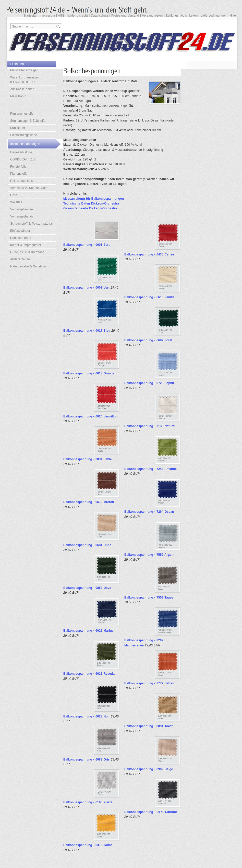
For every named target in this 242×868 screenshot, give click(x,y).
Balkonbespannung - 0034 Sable (88, 459)
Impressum (47, 16)
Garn (14, 195)
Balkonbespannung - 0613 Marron (89, 502)
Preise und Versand (125, 16)
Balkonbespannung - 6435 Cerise (149, 254)
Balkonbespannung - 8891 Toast (148, 726)
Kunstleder (18, 128)
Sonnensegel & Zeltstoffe (28, 121)
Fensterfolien (19, 167)
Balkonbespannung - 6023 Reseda (89, 674)
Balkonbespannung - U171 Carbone (151, 812)
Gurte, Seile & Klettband (27, 252)
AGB (61, 16)
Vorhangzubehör (22, 216)
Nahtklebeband (21, 238)
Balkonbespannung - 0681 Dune (87, 545)
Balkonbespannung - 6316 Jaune (88, 845)
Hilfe (233, 16)
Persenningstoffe (22, 114)
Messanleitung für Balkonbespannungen (94, 199)
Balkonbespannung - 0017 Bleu (87, 331)
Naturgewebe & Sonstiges (28, 266)
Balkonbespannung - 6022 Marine (88, 631)
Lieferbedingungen (214, 16)
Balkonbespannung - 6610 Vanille (149, 297)
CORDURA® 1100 (23, 159)
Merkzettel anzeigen (24, 70)
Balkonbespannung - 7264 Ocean (149, 512)
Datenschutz (100, 16)
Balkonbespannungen (25, 144)
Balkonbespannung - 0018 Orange (89, 373)
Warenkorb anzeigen (25, 80)
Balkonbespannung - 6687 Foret (148, 340)
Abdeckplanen (20, 259)
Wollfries (16, 202)
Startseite (30, 16)
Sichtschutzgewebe (24, 135)
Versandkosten (153, 16)
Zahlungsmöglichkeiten (182, 16)
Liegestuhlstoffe (21, 152)
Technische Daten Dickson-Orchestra (91, 204)
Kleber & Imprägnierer (26, 245)
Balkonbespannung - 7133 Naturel (150, 426)
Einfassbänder (20, 231)
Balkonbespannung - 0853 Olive (87, 588)
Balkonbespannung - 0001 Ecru (87, 245)
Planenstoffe (19, 174)
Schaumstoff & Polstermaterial (31, 224)
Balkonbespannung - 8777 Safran (149, 683)
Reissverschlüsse (22, 181)
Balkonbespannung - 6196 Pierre (88, 802)
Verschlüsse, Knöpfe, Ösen (29, 188)
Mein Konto (18, 96)
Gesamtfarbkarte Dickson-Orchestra (90, 208)
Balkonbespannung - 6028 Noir (87, 716)
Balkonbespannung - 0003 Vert (86, 288)
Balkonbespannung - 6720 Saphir (149, 383)
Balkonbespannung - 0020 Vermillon (90, 416)
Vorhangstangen (22, 209)
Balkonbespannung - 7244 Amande (150, 469)
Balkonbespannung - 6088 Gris (87, 759)
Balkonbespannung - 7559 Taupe (149, 598)
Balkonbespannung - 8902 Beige (149, 769)
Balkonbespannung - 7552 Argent (149, 555)
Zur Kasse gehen (22, 89)
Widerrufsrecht (77, 16)
